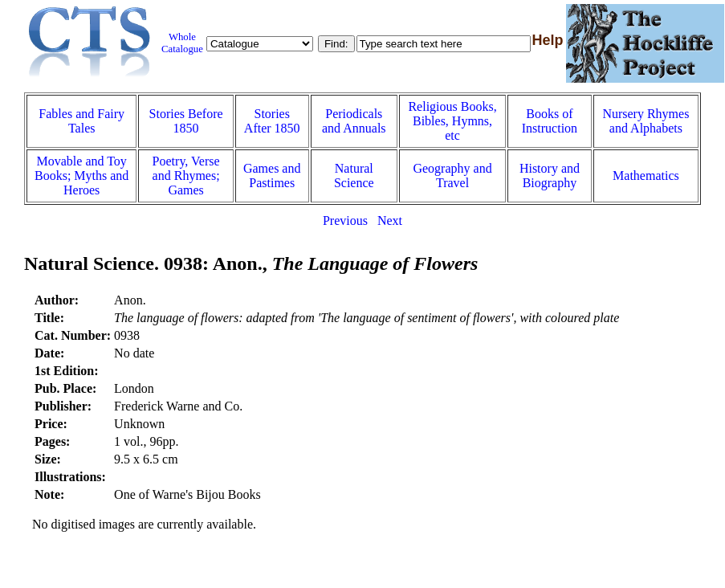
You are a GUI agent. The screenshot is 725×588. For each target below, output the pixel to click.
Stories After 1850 (272, 121)
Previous (345, 220)
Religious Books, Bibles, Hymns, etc (452, 121)
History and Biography (550, 176)
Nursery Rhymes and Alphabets (646, 121)
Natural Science (354, 176)
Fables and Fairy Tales (81, 121)
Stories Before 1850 (186, 121)
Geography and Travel (452, 176)
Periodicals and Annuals (354, 121)
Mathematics (646, 176)
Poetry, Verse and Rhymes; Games (186, 176)
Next (390, 220)
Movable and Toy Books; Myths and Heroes (81, 176)
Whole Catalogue (182, 43)
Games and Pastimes (272, 176)
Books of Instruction (550, 121)
